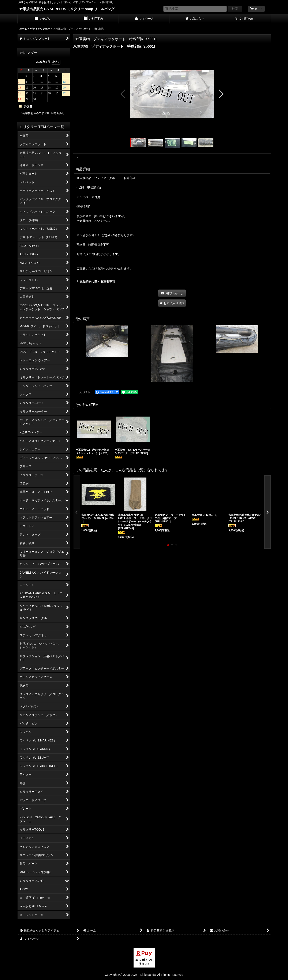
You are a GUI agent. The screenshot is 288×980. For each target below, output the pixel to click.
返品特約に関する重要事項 (96, 282)
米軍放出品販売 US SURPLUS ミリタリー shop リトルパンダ (67, 9)
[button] (123, 94)
